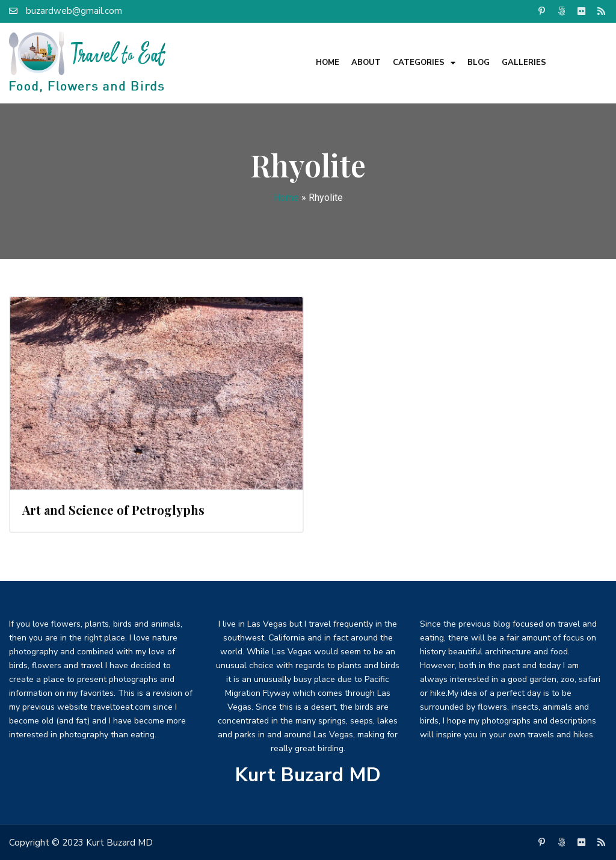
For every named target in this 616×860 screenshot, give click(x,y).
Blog (479, 63)
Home (328, 63)
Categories (424, 63)
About (366, 63)
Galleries (524, 63)
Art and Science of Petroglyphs (113, 510)
